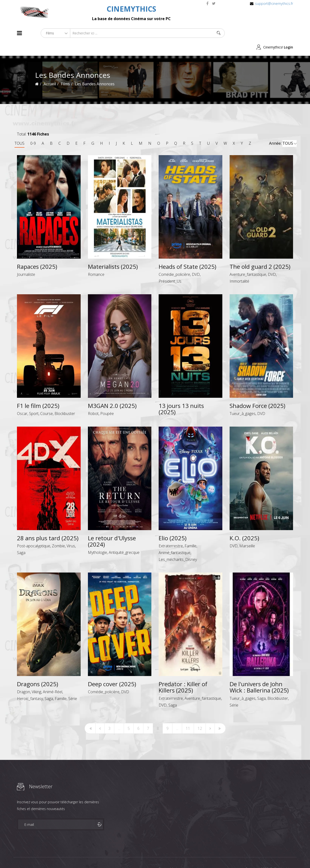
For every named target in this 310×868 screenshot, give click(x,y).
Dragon (23, 678)
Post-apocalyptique (34, 532)
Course (46, 399)
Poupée (107, 399)
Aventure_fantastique (248, 260)
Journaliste (26, 260)
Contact (99, 856)
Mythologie (97, 538)
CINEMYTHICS (131, 9)
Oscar (22, 399)
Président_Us (170, 267)
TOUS (19, 129)
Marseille (247, 532)
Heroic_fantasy (30, 685)
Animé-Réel (53, 678)
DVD (196, 260)
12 (200, 714)
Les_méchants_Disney (178, 545)
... (119, 714)
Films (32, 856)
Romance (96, 260)
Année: (283, 129)
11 (188, 714)
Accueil (50, 70)
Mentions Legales (75, 856)
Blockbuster (65, 399)
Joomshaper (197, 855)
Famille (190, 532)
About (18, 856)
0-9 (33, 129)
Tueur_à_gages (243, 399)
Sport (34, 399)
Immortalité (239, 267)
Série (73, 685)
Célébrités (48, 856)
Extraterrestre (171, 532)
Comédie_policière (174, 260)
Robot (93, 399)
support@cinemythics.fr (274, 4)
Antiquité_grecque (124, 538)
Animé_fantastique (174, 539)
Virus (71, 532)
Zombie (58, 532)
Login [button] (288, 33)
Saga (21, 539)
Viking (36, 678)
